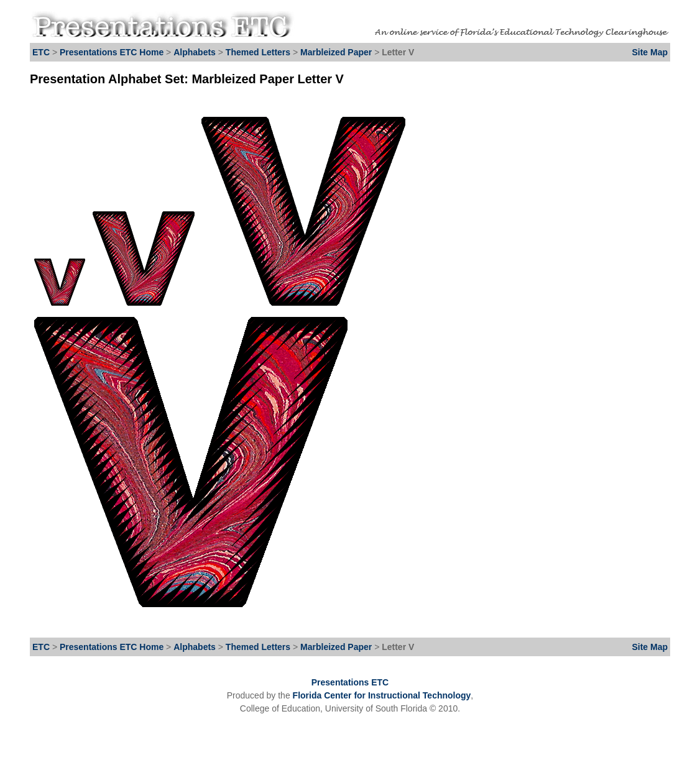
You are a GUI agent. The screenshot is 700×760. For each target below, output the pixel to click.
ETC (41, 52)
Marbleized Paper (337, 52)
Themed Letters (258, 52)
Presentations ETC (350, 682)
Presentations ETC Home (112, 52)
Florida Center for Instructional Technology (382, 695)
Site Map (650, 52)
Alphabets (195, 52)
